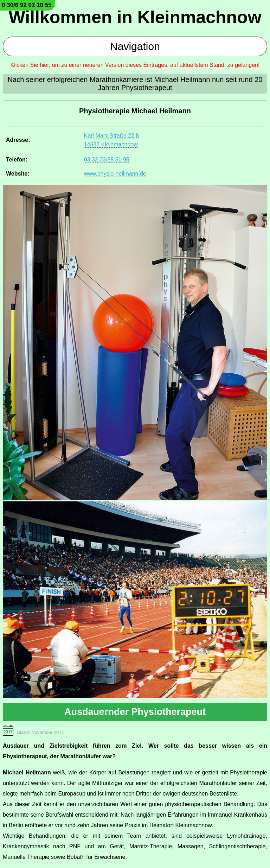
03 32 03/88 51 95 (107, 160)
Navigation (135, 46)
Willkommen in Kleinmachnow (135, 17)
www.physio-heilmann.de (115, 174)
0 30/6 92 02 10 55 (27, 5)
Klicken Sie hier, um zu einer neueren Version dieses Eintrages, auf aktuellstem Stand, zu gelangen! (135, 65)
